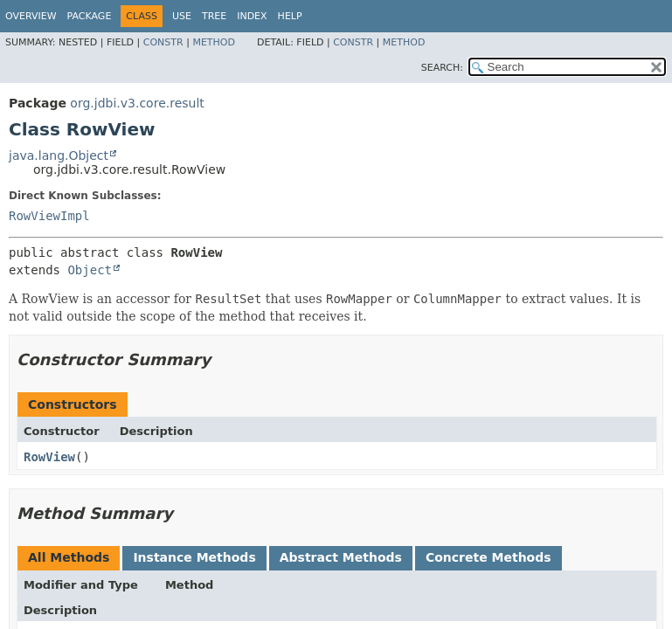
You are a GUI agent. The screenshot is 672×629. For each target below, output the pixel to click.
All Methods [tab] (69, 557)
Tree (214, 16)
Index (252, 16)
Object (90, 270)
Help (290, 16)
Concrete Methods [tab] (488, 557)
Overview (31, 16)
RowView (49, 457)
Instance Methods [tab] (194, 557)
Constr (163, 42)
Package (90, 16)
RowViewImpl (49, 216)
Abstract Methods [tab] (341, 557)
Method (214, 42)
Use (182, 16)
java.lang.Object (59, 156)
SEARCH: (442, 68)
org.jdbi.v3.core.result (137, 103)
